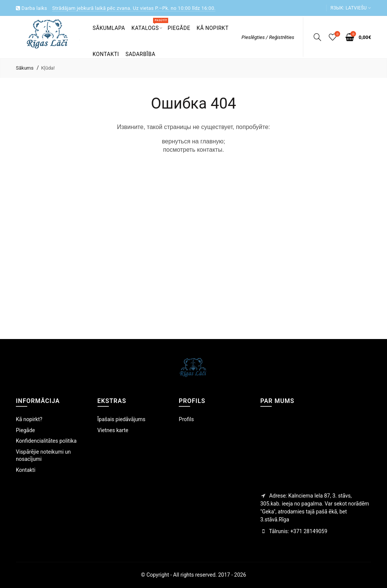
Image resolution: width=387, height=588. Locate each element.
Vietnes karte (113, 430)
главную (212, 141)
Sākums (25, 68)
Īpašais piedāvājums (122, 419)
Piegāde (25, 430)
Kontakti (26, 470)
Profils (186, 419)
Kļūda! (48, 68)
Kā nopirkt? (29, 419)
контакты (210, 150)
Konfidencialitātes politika (46, 441)
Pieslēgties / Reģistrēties (268, 37)
